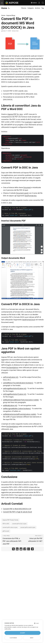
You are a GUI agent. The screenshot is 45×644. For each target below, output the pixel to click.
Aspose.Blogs (11, 15)
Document (27, 187)
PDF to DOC (6, 524)
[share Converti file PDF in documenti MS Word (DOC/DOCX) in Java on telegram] (32, 549)
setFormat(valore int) (11, 377)
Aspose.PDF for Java (15, 114)
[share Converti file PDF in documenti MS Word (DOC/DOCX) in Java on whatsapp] (29, 549)
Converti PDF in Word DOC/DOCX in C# (17, 509)
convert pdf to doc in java (19, 524)
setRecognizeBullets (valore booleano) (17, 409)
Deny (32, 638)
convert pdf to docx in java (10, 527)
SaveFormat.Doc (31, 196)
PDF (3, 56)
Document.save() (22, 193)
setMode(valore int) (10, 405)
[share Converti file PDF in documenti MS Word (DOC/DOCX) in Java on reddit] (21, 549)
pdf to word (6, 531)
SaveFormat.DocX (29, 320)
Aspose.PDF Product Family (10, 520)
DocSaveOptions (12, 368)
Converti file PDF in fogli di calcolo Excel (17, 512)
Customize (13, 638)
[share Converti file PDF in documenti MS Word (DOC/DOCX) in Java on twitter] (13, 549)
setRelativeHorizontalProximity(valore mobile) (20, 414)
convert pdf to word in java (28, 527)
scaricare (28, 122)
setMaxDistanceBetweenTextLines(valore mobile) (21, 400)
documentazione (25, 498)
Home (4, 8)
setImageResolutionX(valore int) (15, 388)
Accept (23, 633)
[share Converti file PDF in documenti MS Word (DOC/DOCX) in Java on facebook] (25, 549)
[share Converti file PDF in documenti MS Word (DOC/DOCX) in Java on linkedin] (17, 549)
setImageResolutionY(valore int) (15, 394)
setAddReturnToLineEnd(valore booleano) (18, 383)
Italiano (34, 3)
